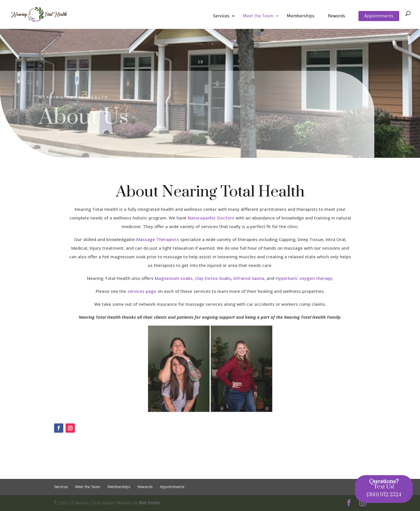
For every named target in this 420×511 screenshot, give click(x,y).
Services (221, 16)
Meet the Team (258, 16)
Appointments (379, 16)
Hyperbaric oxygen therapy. (303, 278)
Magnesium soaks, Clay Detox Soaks (193, 278)
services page (143, 291)
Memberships (301, 16)
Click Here (69, 449)
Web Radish (149, 503)
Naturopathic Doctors (211, 219)
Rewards (336, 16)
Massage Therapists (158, 240)
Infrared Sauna (248, 278)
